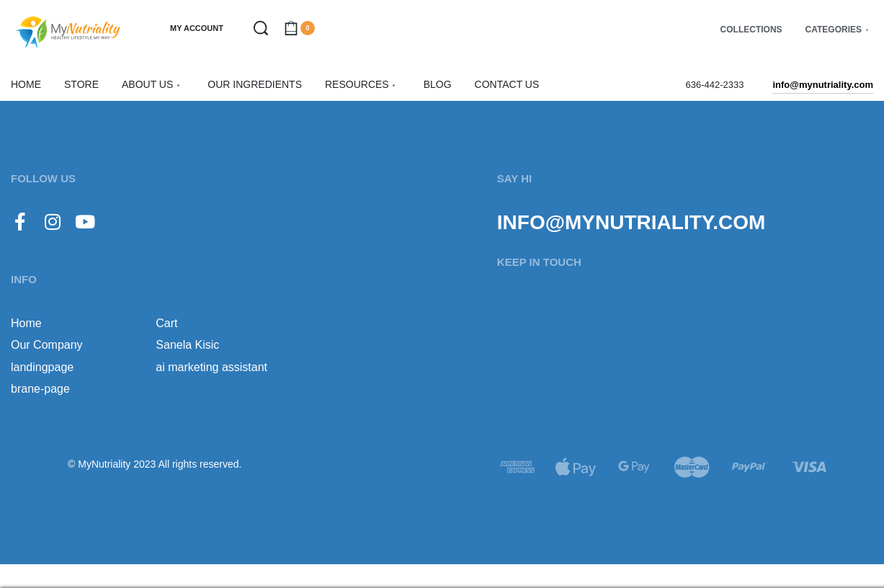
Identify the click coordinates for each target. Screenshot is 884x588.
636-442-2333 (714, 85)
